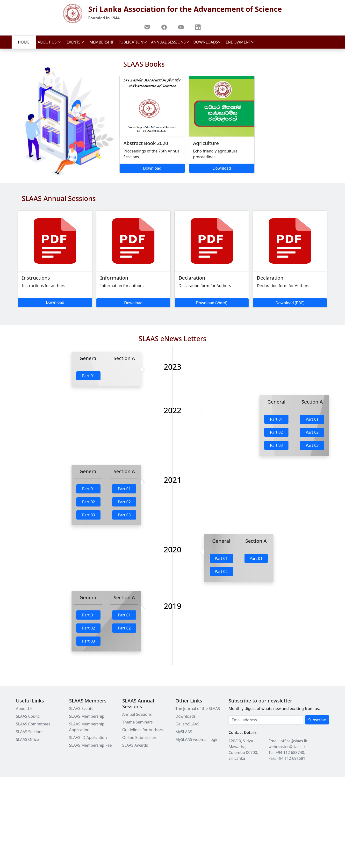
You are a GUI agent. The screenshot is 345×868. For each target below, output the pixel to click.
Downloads (208, 42)
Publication (133, 42)
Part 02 (276, 432)
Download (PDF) (290, 303)
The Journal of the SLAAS (198, 709)
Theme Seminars (137, 722)
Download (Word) (212, 303)
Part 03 (276, 445)
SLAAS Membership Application (87, 727)
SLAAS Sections (30, 732)
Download (152, 168)
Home (24, 42)
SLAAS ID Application (88, 738)
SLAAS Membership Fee (90, 745)
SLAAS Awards (135, 745)
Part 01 (89, 376)
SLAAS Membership (87, 716)
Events (75, 42)
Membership (102, 42)
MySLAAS (184, 732)
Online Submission (139, 738)
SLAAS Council (29, 716)
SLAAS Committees (33, 724)
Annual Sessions (170, 42)
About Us (50, 42)
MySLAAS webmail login (197, 739)
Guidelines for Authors (143, 730)
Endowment (240, 42)
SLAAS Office (27, 739)
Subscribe (317, 720)
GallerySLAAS (187, 724)
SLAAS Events (81, 709)
